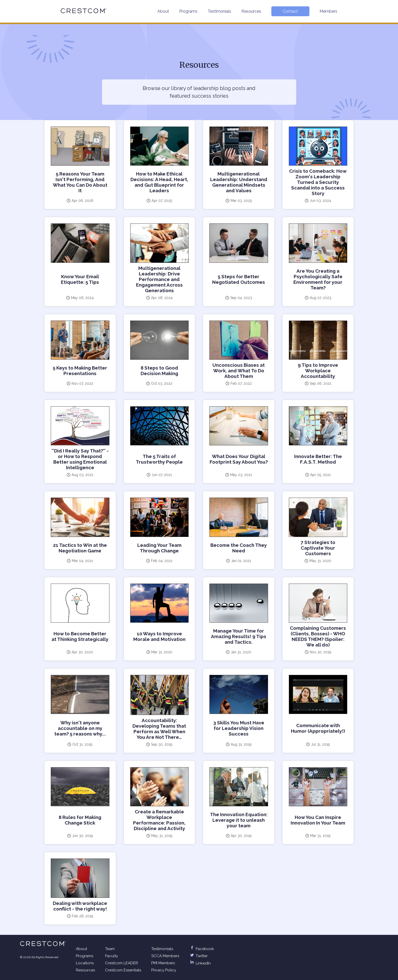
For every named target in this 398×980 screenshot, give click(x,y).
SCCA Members (165, 956)
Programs (188, 11)
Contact (290, 11)
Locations (85, 963)
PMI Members (163, 963)
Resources (251, 11)
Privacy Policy (164, 970)
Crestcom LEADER (122, 963)
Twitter (198, 956)
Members (328, 11)
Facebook (202, 949)
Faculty (112, 956)
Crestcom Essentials (123, 970)
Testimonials (219, 11)
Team (110, 949)
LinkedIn (200, 963)
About (163, 11)
